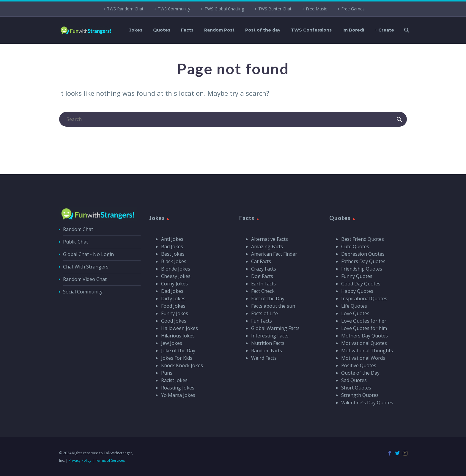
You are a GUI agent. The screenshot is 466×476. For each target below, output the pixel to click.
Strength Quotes (360, 395)
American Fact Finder (274, 254)
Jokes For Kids (177, 358)
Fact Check (263, 291)
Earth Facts (263, 284)
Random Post (219, 30)
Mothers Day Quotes (365, 336)
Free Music (316, 9)
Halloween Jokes (180, 328)
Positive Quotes (359, 365)
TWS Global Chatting (224, 9)
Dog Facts (262, 276)
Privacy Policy (80, 460)
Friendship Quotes (362, 269)
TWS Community (174, 9)
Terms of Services (110, 460)
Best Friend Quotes (363, 239)
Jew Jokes (172, 343)
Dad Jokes (172, 291)
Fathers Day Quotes (363, 261)
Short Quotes (356, 388)
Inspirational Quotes (364, 299)
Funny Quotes (357, 276)
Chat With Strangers (86, 267)
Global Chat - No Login (88, 254)
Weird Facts (264, 358)
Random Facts (267, 351)
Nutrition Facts (268, 343)
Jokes (136, 30)
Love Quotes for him (364, 328)
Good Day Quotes (361, 284)
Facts (187, 30)
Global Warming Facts (275, 328)
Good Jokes (174, 321)
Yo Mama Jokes (178, 395)
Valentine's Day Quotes (367, 403)
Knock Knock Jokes (182, 365)
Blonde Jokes (176, 269)
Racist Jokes (174, 380)
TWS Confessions (311, 30)
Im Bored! (353, 30)
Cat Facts (261, 261)
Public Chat (75, 242)
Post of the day (263, 30)
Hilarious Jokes (178, 336)
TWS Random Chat (125, 9)
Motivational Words (363, 358)
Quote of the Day (360, 373)
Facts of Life (265, 313)
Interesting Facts (270, 336)
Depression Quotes (363, 254)
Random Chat (78, 229)
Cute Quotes (355, 246)
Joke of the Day (178, 351)
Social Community (83, 292)
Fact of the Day (268, 299)
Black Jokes (174, 261)
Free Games (353, 9)
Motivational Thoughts (367, 351)
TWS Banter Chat (275, 9)
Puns (167, 373)
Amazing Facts (267, 246)
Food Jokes (173, 306)
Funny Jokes (175, 313)
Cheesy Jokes (176, 276)
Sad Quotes (354, 380)
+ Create (384, 30)
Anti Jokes (172, 239)
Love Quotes (355, 313)
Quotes (162, 30)
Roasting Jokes (178, 388)
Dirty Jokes (173, 299)
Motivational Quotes (364, 343)
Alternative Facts (270, 239)
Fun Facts (262, 321)
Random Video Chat (85, 279)
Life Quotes (354, 306)
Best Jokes (173, 254)
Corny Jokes (174, 284)
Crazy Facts (264, 269)
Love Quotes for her (364, 321)
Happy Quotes (357, 291)
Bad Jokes (172, 246)
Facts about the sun (273, 306)
